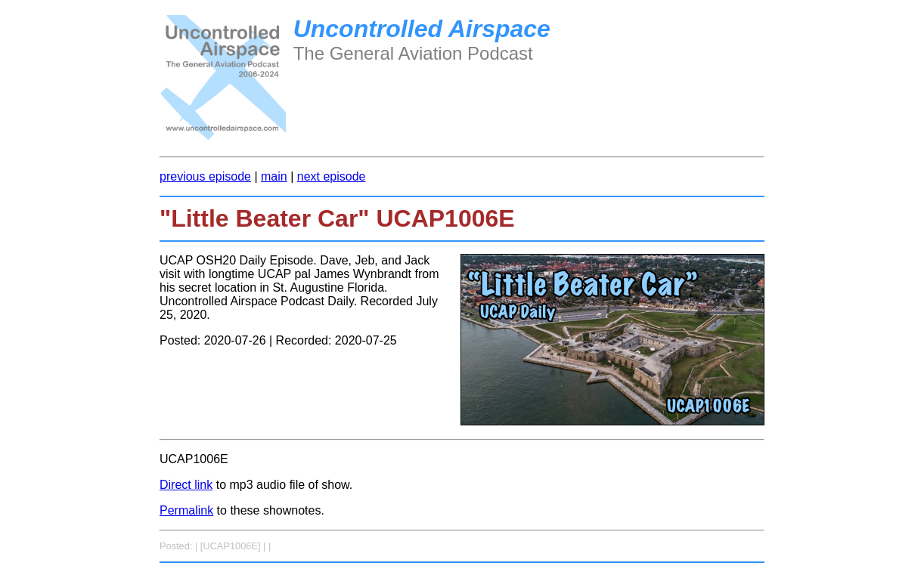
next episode (332, 176)
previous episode (205, 176)
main (274, 176)
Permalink (186, 510)
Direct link (186, 485)
